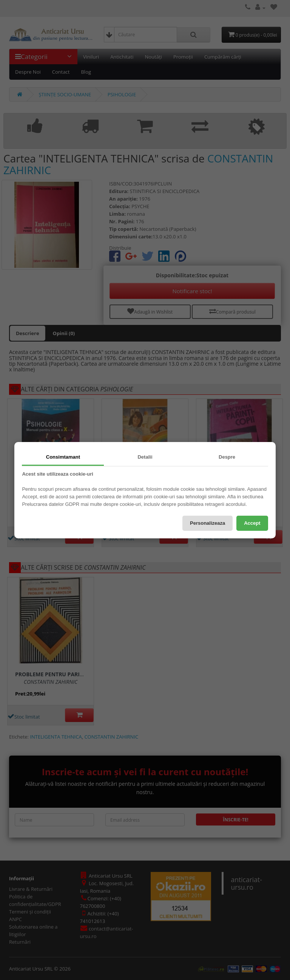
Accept (252, 523)
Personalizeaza (207, 523)
